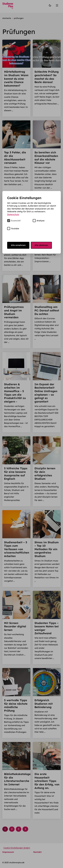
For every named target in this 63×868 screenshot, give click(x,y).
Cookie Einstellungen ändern (17, 848)
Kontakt (37, 852)
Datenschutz (13, 214)
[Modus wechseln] (50, 6)
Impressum (8, 852)
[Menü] (57, 6)
